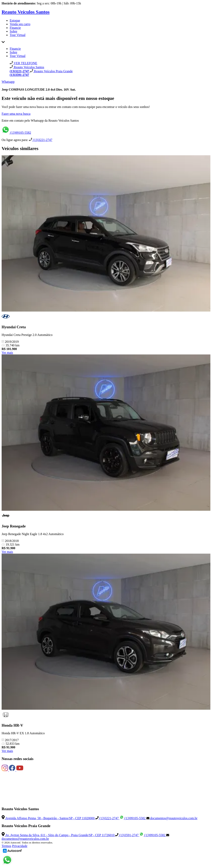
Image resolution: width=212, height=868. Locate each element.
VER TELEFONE (23, 63)
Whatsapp (8, 82)
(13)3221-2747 (41, 140)
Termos (6, 846)
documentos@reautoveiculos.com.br (172, 818)
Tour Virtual (18, 35)
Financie (15, 28)
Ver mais (7, 353)
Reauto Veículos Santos (26, 12)
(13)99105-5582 (16, 133)
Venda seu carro (20, 24)
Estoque (15, 20)
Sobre (13, 31)
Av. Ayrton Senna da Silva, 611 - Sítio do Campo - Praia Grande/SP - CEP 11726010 (58, 835)
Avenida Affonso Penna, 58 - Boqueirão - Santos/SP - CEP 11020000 (49, 818)
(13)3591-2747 (127, 835)
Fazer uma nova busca (16, 114)
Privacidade (20, 846)
